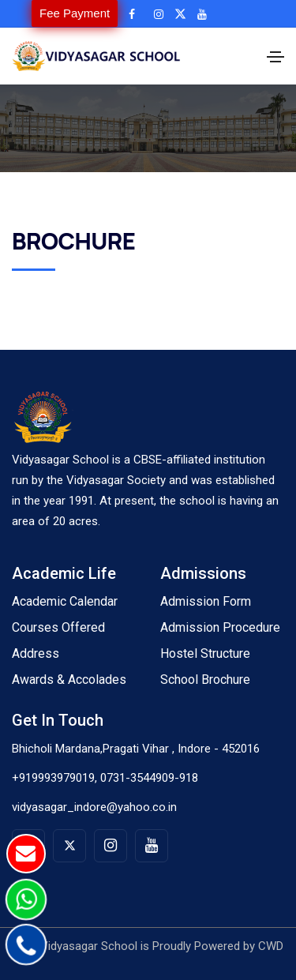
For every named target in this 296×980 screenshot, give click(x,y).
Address (36, 653)
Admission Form (206, 601)
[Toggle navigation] (275, 57)
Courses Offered (58, 627)
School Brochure (205, 680)
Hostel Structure (205, 653)
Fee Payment (75, 13)
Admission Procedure (220, 627)
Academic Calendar (65, 601)
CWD (271, 946)
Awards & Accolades (69, 680)
